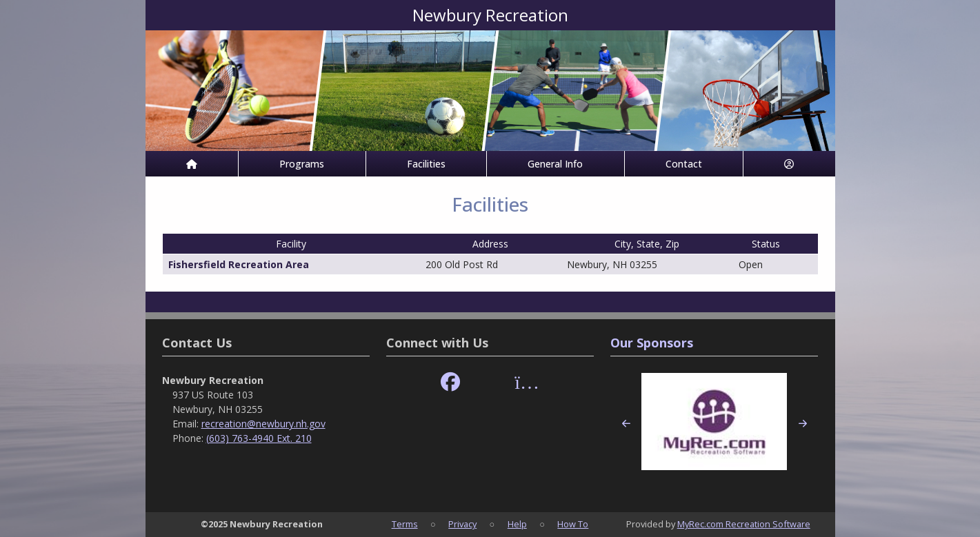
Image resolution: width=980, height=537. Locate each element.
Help (517, 524)
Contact (684, 164)
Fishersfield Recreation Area (239, 264)
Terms (405, 524)
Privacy (462, 524)
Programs (302, 164)
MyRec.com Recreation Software (744, 524)
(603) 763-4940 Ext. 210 (259, 438)
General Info (555, 164)
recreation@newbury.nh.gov (263, 424)
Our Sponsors (652, 343)
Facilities (426, 164)
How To (573, 524)
